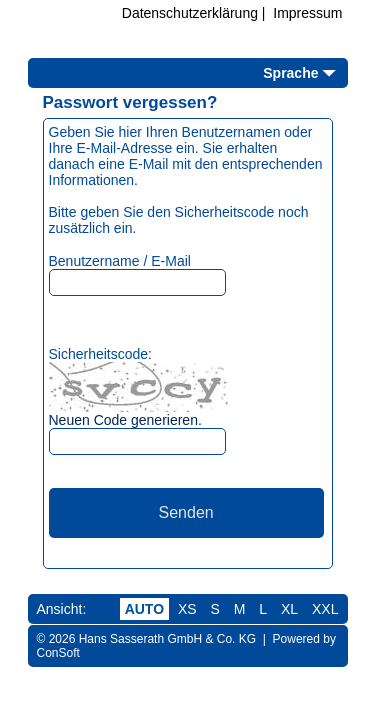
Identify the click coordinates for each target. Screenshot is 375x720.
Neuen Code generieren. (125, 420)
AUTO (144, 609)
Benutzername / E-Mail (120, 261)
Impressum (307, 13)
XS (187, 609)
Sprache (290, 73)
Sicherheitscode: (101, 354)
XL (289, 609)
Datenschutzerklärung (190, 13)
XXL (325, 609)
